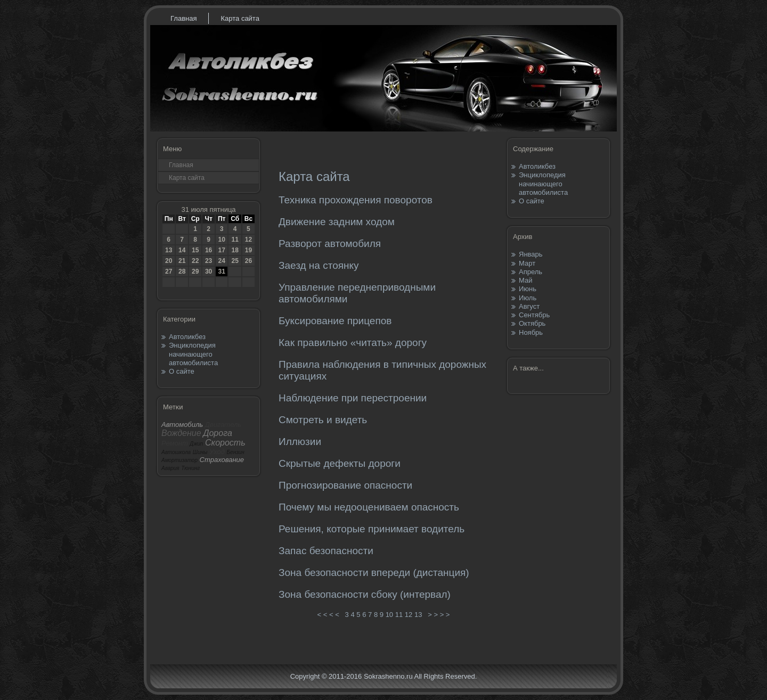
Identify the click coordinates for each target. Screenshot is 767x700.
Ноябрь (531, 332)
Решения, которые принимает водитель (372, 529)
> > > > (439, 615)
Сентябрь (534, 315)
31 (221, 271)
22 (195, 261)
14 (182, 250)
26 (248, 261)
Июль (528, 298)
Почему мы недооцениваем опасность (369, 507)
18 (235, 250)
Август (529, 306)
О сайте (182, 371)
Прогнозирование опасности (345, 485)
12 (248, 240)
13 (169, 250)
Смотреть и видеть (323, 420)
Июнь (528, 289)
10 (221, 240)
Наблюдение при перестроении (353, 398)
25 (235, 261)
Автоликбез (187, 337)
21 (182, 261)
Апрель (531, 272)
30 (209, 271)
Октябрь (532, 323)
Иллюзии (300, 442)
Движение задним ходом (337, 222)
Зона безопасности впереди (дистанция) (374, 573)
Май (525, 280)
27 (169, 271)
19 (248, 250)
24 (221, 261)
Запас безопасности (326, 551)
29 (195, 271)
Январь (531, 254)
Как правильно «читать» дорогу (353, 343)
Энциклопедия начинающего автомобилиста (193, 354)
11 (235, 240)
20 (169, 261)
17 (221, 250)
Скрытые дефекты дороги (340, 463)
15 (195, 250)
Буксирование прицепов (335, 321)
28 (182, 271)
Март (527, 263)
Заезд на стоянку (319, 265)
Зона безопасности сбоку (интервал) (365, 594)
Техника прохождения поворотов (356, 200)
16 (209, 250)
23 (209, 261)
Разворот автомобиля (330, 244)
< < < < (328, 615)
